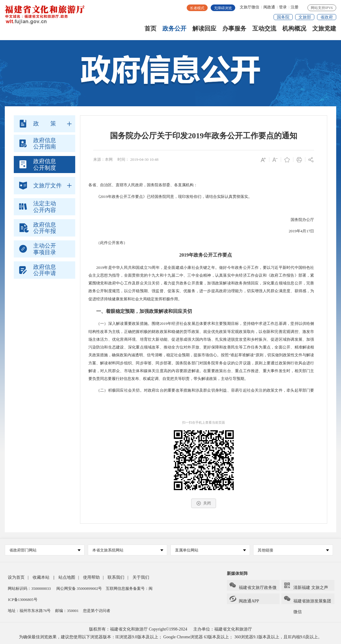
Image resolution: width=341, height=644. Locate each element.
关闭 (204, 503)
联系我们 (116, 577)
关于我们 (141, 577)
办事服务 (234, 31)
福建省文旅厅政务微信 (253, 586)
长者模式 (197, 8)
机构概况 (294, 31)
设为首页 (16, 577)
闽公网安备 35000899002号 (79, 588)
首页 (150, 31)
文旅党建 (324, 31)
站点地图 (67, 577)
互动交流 (264, 31)
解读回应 (204, 31)
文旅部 (305, 17)
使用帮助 (91, 577)
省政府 (327, 17)
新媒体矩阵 (237, 573)
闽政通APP (244, 599)
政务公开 (174, 31)
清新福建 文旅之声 (306, 586)
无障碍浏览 (223, 8)
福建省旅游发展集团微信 (307, 600)
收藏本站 (41, 577)
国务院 (283, 17)
